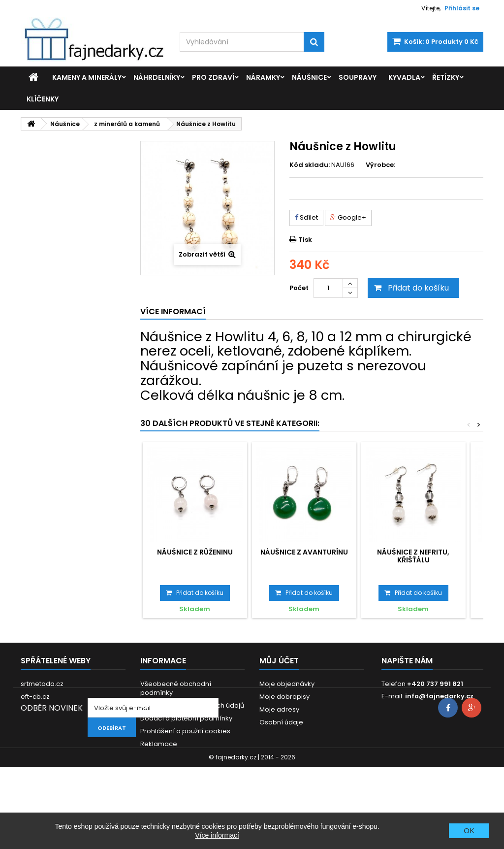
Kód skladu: (310, 165)
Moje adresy (279, 709)
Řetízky (446, 77)
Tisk (305, 240)
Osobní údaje (281, 722)
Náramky (263, 77)
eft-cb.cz (35, 697)
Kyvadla (404, 77)
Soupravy (358, 77)
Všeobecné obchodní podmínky (176, 688)
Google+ (348, 217)
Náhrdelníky (157, 77)
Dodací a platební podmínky (186, 718)
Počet (299, 288)
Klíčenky (43, 99)
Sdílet (306, 217)
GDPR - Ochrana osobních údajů (192, 705)
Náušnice (309, 77)
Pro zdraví (213, 77)
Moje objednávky (287, 684)
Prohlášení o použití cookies (185, 731)
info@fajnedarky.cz (439, 696)
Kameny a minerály (87, 77)
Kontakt (152, 757)
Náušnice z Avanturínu (304, 552)
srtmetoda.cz (42, 684)
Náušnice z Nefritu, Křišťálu (413, 556)
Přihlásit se (462, 8)
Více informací (217, 835)
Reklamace (159, 744)
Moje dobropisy (284, 697)
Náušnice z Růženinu (195, 552)
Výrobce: (380, 165)
